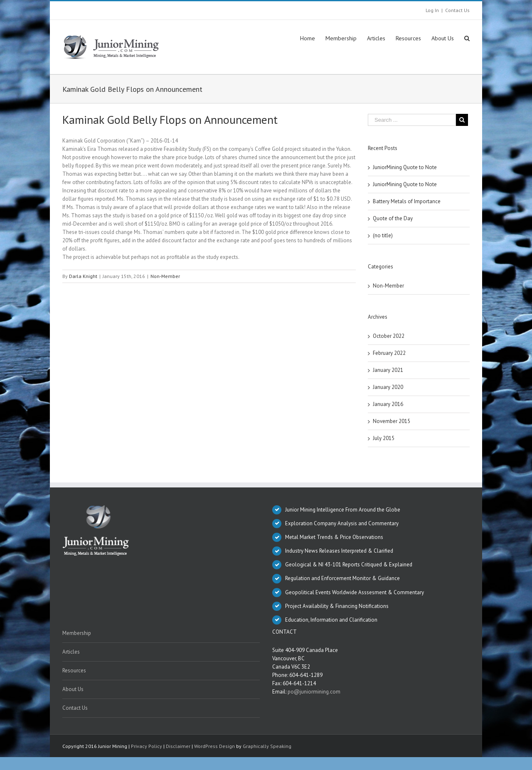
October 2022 (389, 336)
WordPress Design (214, 746)
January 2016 (388, 404)
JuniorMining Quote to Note (405, 167)
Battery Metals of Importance (407, 201)
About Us (73, 689)
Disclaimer (178, 746)
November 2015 (392, 421)
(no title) (383, 235)
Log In (432, 10)
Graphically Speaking (267, 746)
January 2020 (388, 387)
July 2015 (384, 438)
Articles (71, 652)
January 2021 (388, 370)
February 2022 (389, 353)
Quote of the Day (393, 218)
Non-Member (165, 276)
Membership (77, 633)
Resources (74, 670)
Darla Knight (83, 276)
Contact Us (457, 10)
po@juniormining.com (314, 692)
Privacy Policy (147, 746)
